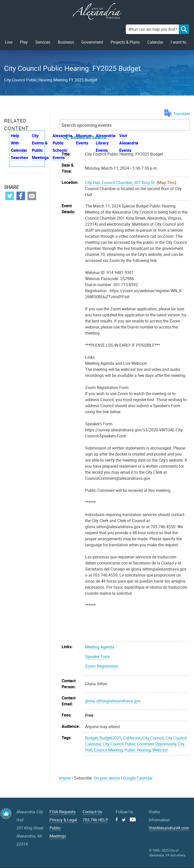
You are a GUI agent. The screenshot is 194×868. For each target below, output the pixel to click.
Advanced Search (89, 137)
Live (9, 42)
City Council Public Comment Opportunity (139, 744)
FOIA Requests (63, 812)
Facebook (21, 196)
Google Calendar (138, 778)
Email (32, 196)
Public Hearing (138, 750)
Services (43, 42)
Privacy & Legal (63, 820)
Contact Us (92, 812)
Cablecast (132, 738)
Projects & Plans (125, 42)
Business (66, 42)
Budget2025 (110, 738)
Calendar (155, 42)
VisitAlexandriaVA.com (169, 828)
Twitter (10, 196)
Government (92, 42)
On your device (107, 778)
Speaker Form (98, 656)
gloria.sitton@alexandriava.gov (113, 701)
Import (65, 778)
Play (24, 42)
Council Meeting (108, 750)
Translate (177, 114)
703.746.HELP (95, 820)
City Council (153, 738)
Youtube (133, 819)
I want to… (180, 42)
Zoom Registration (102, 666)
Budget (91, 738)
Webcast (160, 750)
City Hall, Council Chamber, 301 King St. (120, 183)
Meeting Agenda (100, 647)
